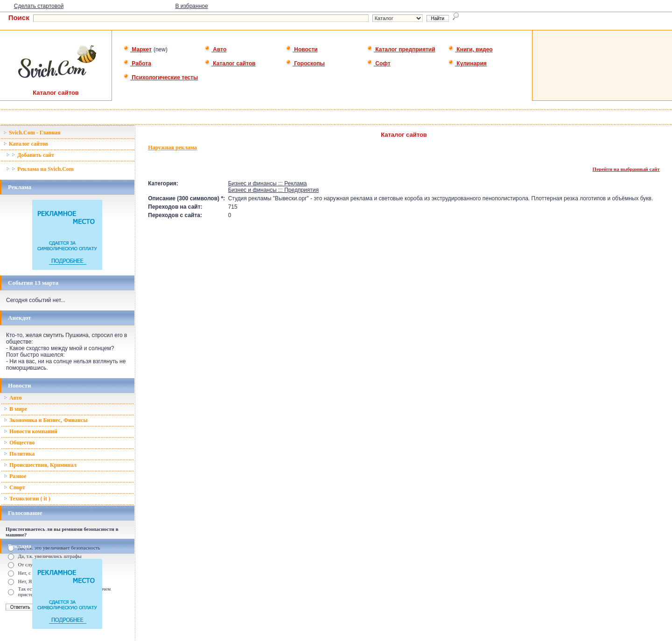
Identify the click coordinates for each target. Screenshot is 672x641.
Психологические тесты (161, 77)
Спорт (14, 487)
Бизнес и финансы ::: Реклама (268, 183)
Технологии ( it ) (27, 499)
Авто (215, 49)
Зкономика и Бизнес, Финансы (46, 420)
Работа (137, 63)
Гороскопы (305, 63)
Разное (15, 476)
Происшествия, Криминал (40, 465)
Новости (302, 49)
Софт (379, 63)
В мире (15, 409)
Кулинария (467, 63)
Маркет (137, 49)
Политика (19, 454)
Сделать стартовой (39, 6)
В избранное (191, 6)
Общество (19, 443)
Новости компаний (31, 431)
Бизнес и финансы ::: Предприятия (273, 190)
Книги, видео (470, 49)
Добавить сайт (30, 155)
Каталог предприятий (401, 49)
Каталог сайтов (230, 63)
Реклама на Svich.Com (40, 169)
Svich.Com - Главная (32, 133)
